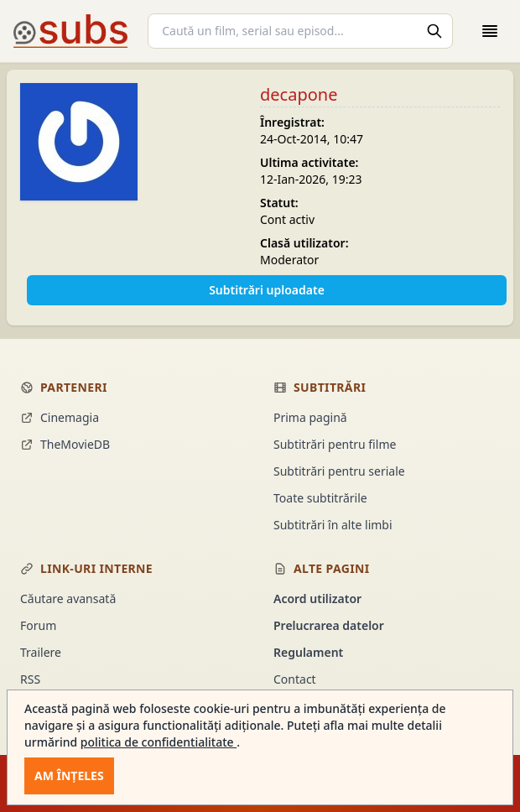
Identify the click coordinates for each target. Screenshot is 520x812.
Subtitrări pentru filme (335, 444)
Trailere (41, 652)
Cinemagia (60, 417)
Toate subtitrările (320, 498)
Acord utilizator (317, 599)
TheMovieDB (65, 444)
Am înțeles (69, 776)
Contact (295, 679)
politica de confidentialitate (159, 742)
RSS (30, 679)
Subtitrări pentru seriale (339, 471)
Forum (38, 625)
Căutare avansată (68, 599)
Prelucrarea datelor (329, 625)
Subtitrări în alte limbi (333, 525)
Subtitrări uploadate (267, 290)
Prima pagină (310, 417)
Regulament (308, 652)
